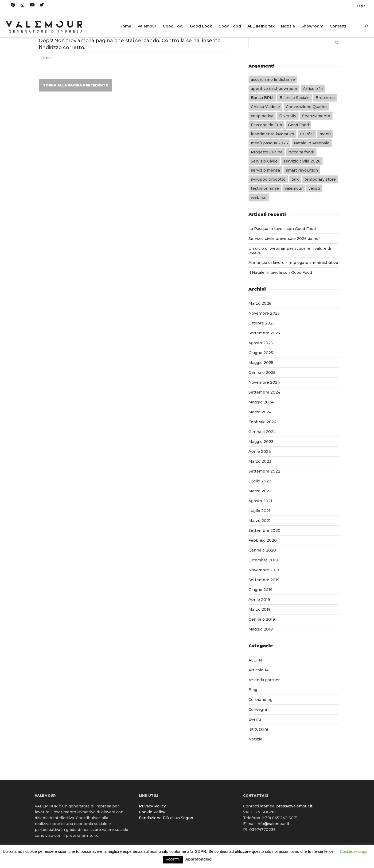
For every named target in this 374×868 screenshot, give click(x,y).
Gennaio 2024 (262, 432)
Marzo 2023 (260, 461)
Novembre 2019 (264, 570)
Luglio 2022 (260, 481)
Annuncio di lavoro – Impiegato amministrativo (293, 263)
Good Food (230, 26)
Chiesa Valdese (265, 107)
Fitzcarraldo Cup (266, 125)
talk (295, 179)
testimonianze (265, 188)
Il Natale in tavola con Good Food (280, 272)
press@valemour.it (294, 806)
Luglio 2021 (259, 511)
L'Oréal (307, 134)
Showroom (312, 26)
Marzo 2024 (260, 412)
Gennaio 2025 (262, 372)
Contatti (338, 26)
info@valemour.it (273, 824)
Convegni (258, 710)
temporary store (320, 179)
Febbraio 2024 (262, 422)
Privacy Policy (152, 806)
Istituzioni (258, 729)
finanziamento (316, 116)
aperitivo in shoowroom (274, 89)
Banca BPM (262, 98)
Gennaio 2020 (262, 550)
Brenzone (325, 98)
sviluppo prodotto (268, 179)
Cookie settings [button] (354, 851)
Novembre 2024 (264, 382)
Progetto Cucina (267, 152)
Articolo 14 (313, 89)
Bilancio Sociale (295, 98)
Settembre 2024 (264, 392)
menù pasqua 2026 (269, 143)
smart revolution (302, 170)
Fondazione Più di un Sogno (166, 818)
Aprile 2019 (259, 600)
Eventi (255, 719)
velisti (314, 188)
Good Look (201, 26)
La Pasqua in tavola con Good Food (282, 229)
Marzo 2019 (260, 609)
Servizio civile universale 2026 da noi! (284, 239)
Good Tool (173, 26)
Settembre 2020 (264, 530)
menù (325, 134)
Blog (253, 690)
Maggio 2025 (261, 363)
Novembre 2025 (264, 313)
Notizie (288, 26)
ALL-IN (255, 660)
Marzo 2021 (260, 521)
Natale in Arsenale (312, 143)
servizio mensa (265, 170)
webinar (259, 197)
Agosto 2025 (261, 343)
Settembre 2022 (264, 471)
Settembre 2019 (264, 580)
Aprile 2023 (260, 451)
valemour (294, 188)
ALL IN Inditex (261, 26)
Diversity (288, 116)
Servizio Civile (264, 161)
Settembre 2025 (264, 333)
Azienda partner (264, 680)
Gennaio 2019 (262, 619)
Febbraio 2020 (263, 540)
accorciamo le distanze (273, 80)
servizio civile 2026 (302, 161)
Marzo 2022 (260, 491)
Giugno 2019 (260, 590)
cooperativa (262, 116)
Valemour (147, 26)
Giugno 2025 (261, 353)
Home (125, 26)
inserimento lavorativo (272, 134)
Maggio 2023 (261, 442)
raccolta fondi (301, 152)
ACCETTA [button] (173, 859)
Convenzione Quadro (306, 107)
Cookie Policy (152, 812)
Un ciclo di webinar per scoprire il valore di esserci (290, 251)
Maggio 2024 (261, 402)
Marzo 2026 (260, 303)
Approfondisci (199, 859)
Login (361, 6)
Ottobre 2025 (262, 323)
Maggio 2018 (261, 629)
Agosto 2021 (260, 501)
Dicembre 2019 (263, 560)
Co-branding (260, 700)
